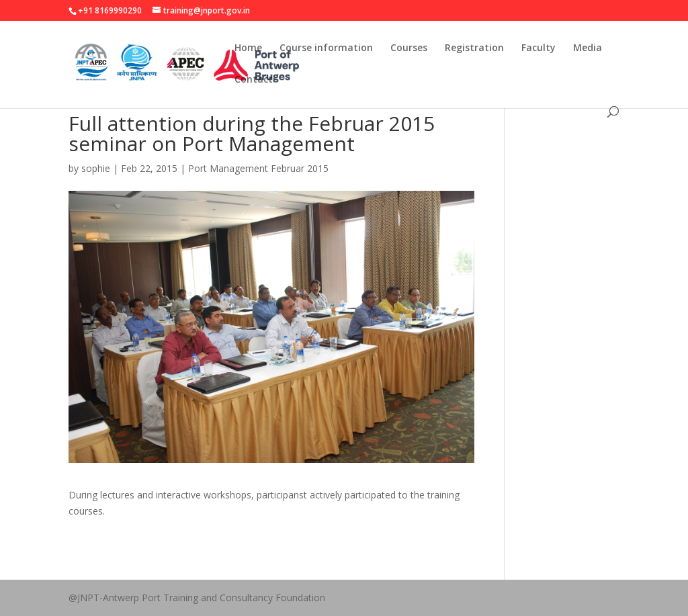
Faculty (539, 48)
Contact (254, 80)
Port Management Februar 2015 (258, 168)
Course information (326, 48)
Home (248, 48)
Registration (474, 48)
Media (588, 48)
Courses (409, 48)
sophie (96, 168)
